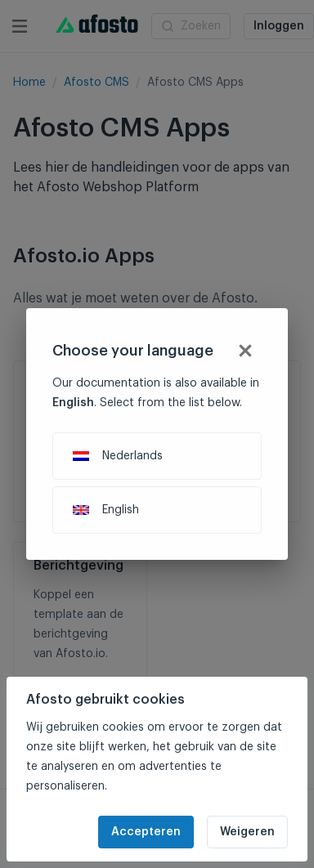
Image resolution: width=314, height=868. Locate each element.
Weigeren (247, 832)
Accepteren (146, 832)
